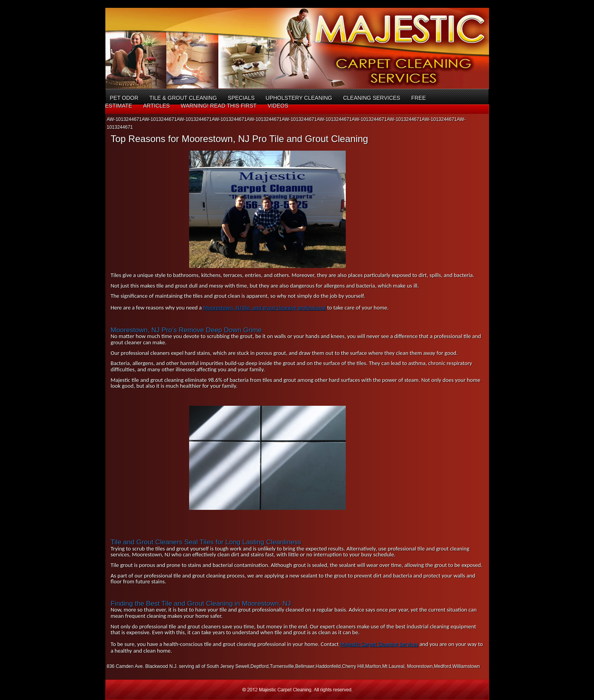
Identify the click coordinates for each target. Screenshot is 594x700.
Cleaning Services (372, 98)
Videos (278, 106)
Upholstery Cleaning (299, 98)
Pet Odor (124, 98)
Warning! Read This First (219, 106)
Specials (241, 98)
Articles (156, 106)
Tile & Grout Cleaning (183, 98)
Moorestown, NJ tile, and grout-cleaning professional (265, 308)
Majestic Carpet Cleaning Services (379, 644)
